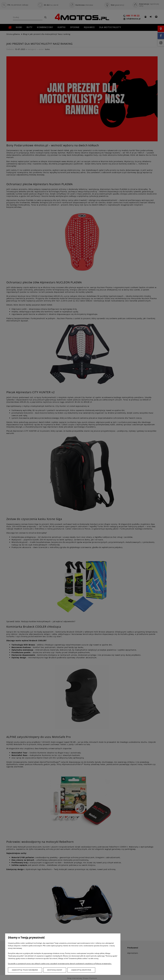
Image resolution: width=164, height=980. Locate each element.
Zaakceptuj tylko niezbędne (25, 970)
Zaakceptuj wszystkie (81, 970)
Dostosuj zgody (55, 970)
